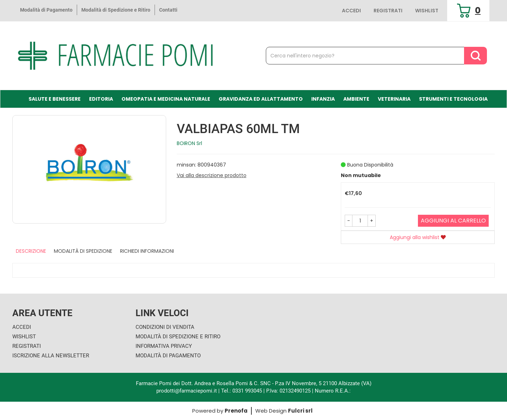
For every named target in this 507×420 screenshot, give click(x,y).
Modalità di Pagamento (46, 10)
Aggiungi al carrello (453, 221)
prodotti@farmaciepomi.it (187, 391)
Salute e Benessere (55, 99)
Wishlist (427, 11)
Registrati (388, 11)
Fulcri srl (300, 411)
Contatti (168, 10)
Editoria (101, 99)
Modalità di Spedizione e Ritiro (116, 10)
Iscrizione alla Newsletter (51, 356)
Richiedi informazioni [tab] (147, 251)
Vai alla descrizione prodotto (212, 175)
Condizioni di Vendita (165, 327)
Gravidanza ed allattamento (261, 99)
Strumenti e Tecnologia (453, 99)
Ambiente (356, 99)
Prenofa (236, 411)
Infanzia (323, 99)
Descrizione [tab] (31, 251)
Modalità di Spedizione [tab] (83, 251)
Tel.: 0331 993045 (242, 391)
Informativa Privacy (164, 346)
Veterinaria (394, 99)
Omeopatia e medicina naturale (166, 99)
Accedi (351, 11)
